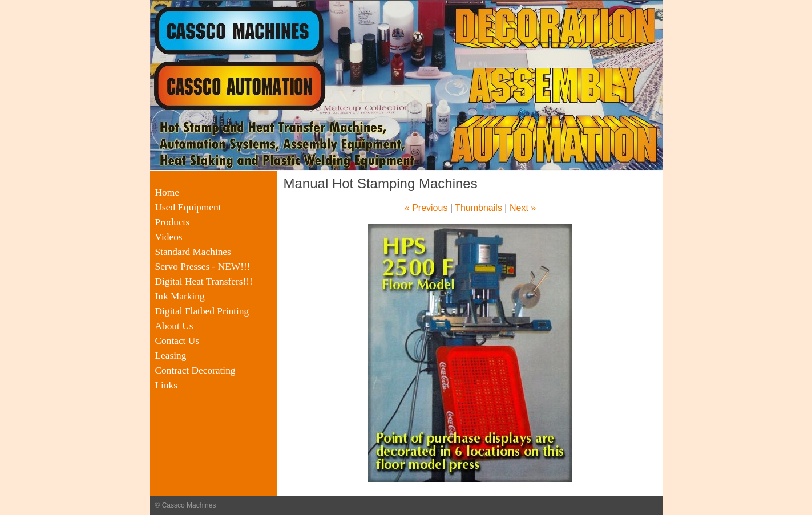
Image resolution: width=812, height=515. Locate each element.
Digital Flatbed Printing (202, 311)
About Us (174, 326)
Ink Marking (180, 296)
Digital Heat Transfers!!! (204, 281)
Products (173, 222)
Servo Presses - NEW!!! (203, 267)
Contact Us (177, 341)
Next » (523, 208)
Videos (169, 237)
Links (166, 385)
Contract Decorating (195, 370)
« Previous (426, 208)
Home (167, 192)
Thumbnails (478, 208)
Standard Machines (193, 252)
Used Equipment (188, 207)
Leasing (171, 356)
